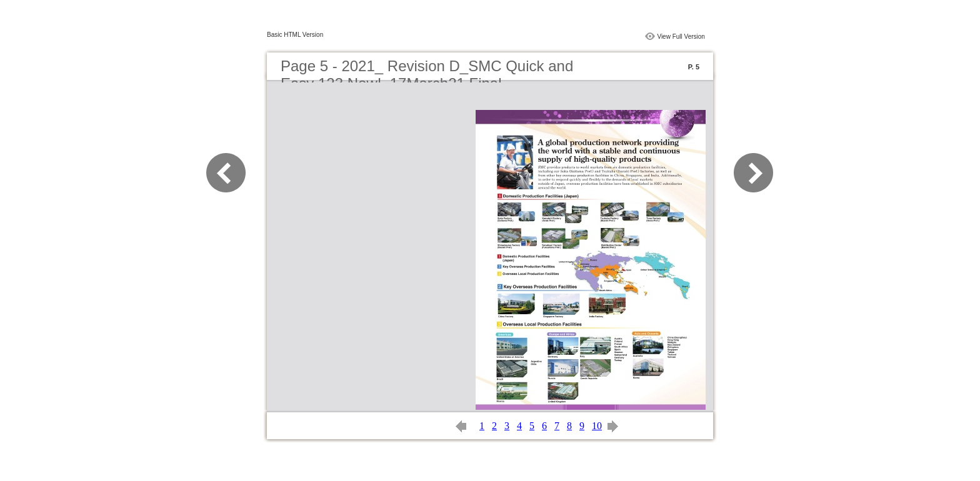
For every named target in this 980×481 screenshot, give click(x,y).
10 (597, 426)
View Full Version (681, 37)
